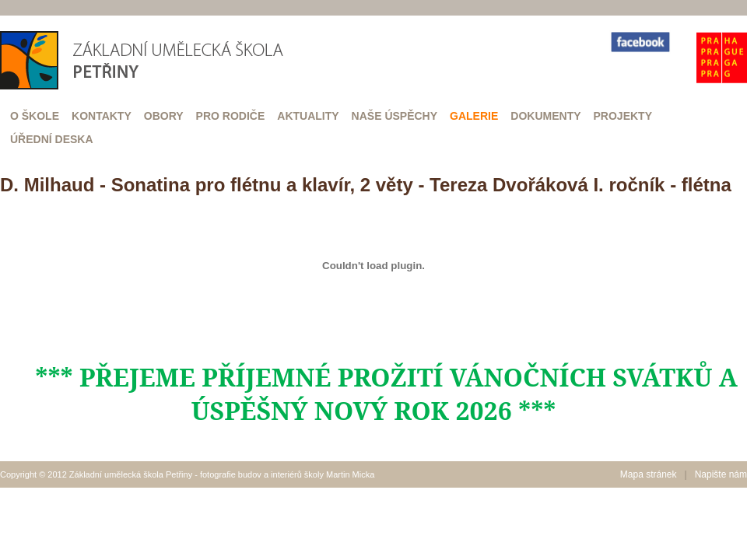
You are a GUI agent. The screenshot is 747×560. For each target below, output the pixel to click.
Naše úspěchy (395, 116)
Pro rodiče (231, 116)
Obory (164, 116)
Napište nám (721, 474)
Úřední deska (52, 139)
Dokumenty (545, 116)
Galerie (474, 116)
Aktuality (308, 116)
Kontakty (102, 116)
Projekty (623, 116)
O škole (35, 116)
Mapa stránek (649, 474)
